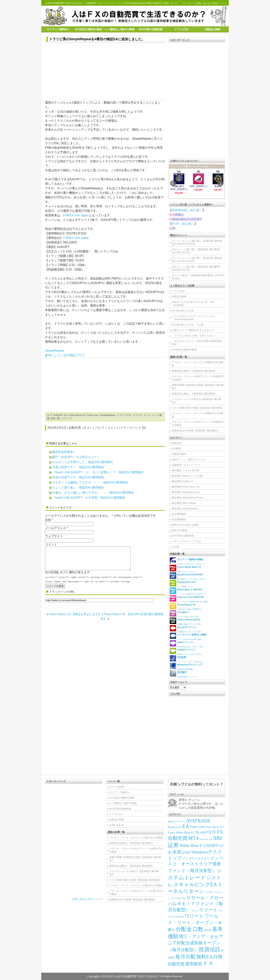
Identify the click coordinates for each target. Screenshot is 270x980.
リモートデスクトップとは (186, 541)
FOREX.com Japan (76, 215)
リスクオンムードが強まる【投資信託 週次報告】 (196, 401)
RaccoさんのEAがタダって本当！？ (187, 561)
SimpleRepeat (54, 351)
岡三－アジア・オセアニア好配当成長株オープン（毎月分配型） (196, 943)
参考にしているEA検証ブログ (65, 355)
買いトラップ (64, 418)
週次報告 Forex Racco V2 (186, 487)
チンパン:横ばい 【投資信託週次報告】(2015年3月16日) (198, 277)
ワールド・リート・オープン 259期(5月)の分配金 (198, 364)
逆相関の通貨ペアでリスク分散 (185, 621)
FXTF (211, 832)
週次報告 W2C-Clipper (184, 503)
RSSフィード (220, 3)
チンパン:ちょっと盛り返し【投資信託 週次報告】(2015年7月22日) (197, 260)
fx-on (200, 832)
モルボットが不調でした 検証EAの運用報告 (83, 462)
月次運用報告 (179, 514)
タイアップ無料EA (58, 29)
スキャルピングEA (195, 885)
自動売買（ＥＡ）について (100, 3)
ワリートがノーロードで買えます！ (187, 659)
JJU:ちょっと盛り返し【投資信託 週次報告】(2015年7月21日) (196, 268)
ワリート (194, 916)
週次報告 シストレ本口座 (186, 470)
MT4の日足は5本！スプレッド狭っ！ (187, 644)
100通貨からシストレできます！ (186, 629)
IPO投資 (176, 449)
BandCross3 (175, 827)
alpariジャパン (177, 821)
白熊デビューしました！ (185, 569)
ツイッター (188, 3)
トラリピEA (181, 29)
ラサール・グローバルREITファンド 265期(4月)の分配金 (198, 423)
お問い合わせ (203, 3)
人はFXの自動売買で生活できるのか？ (64, 3)
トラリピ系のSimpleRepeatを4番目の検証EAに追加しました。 (97, 39)
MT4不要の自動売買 (150, 29)
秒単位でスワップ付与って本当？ (186, 651)
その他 (175, 547)
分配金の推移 (212, 29)
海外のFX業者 (179, 530)
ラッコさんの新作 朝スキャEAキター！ (188, 591)
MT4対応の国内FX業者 (89, 29)
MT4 (193, 838)
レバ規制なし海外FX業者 (119, 29)
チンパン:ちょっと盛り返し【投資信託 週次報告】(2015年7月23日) (197, 242)
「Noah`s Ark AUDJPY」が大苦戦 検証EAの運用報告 (89, 498)
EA (66, 415)
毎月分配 (185, 957)
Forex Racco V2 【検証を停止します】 (75, 619)
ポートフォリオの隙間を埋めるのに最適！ (189, 599)
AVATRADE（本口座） (187, 210)
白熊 (218, 957)
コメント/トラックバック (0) (126, 428)
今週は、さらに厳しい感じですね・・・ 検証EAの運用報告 (93, 493)
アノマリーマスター (196, 858)
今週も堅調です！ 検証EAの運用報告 (78, 467)
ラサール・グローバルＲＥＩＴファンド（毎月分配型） (196, 904)
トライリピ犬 (124, 415)
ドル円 (209, 892)
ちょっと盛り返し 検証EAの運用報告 (78, 487)
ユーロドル (178, 898)
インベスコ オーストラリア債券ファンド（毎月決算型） (196, 864)
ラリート (208, 910)
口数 (198, 929)
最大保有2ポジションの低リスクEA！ (188, 576)
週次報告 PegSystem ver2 (186, 492)
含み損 (208, 930)
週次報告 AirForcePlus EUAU (188, 498)
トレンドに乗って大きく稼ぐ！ (185, 614)
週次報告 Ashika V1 (182, 481)
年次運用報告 (179, 519)
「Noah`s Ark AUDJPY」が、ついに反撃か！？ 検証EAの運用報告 (98, 472)
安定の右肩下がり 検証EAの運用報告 (78, 477)
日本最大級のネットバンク (184, 674)
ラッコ (147, 415)
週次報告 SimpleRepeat (185, 509)
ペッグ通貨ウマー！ (183, 584)
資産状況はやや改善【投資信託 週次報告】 (195, 431)
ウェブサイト (54, 536)
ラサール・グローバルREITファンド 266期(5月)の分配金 (198, 378)
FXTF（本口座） (183, 224)
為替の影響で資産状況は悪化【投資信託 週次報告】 (198, 387)
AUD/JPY (58, 415)
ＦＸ (208, 964)
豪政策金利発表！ (64, 452)
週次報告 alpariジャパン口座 (187, 476)
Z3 (174, 228)
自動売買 (176, 964)
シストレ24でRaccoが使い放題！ (188, 636)
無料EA (204, 957)
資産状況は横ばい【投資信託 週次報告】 (194, 371)
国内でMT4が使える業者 (185, 525)
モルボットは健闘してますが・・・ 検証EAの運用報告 (90, 482)
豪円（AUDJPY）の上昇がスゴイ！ (76, 457)
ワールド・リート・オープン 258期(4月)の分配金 (198, 415)
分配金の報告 (179, 454)
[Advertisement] (105, 72)
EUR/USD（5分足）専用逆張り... (186, 606)
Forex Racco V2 (77, 415)
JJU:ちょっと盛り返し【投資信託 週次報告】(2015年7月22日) (196, 251)
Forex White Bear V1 (181, 833)
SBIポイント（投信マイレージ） (190, 459)
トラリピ (137, 415)
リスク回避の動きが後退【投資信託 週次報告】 (198, 408)
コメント (51, 544)
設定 (53, 418)
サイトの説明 (117, 787)
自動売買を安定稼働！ (186, 666)
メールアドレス (55, 528)
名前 (48, 520)
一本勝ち (178, 215)
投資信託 (177, 443)
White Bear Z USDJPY (187, 219)
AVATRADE (198, 821)
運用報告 (194, 964)
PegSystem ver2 (206, 839)
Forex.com (93, 415)
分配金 (184, 929)
